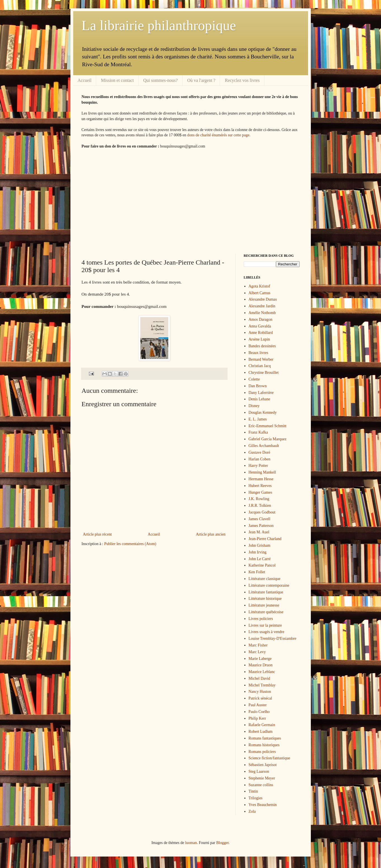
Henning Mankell (262, 472)
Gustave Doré (259, 452)
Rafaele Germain (262, 725)
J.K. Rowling (259, 499)
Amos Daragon (260, 319)
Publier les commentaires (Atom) (130, 544)
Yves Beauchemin (263, 805)
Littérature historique (265, 599)
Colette (254, 379)
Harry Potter (258, 466)
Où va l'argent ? (201, 80)
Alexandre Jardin (262, 306)
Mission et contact (117, 80)
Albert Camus (259, 293)
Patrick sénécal (260, 698)
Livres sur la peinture (265, 625)
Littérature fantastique (266, 592)
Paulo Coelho (259, 712)
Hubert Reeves (260, 486)
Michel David (259, 678)
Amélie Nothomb (262, 313)
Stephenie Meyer (262, 778)
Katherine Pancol (262, 565)
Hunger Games (260, 492)
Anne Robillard (261, 333)
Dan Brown (258, 386)
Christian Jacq (260, 366)
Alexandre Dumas (263, 299)
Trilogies (255, 798)
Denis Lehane (259, 399)
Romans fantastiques (265, 738)
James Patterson (261, 526)
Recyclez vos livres (242, 80)
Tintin (253, 791)
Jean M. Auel (259, 532)
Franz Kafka (258, 432)
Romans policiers (262, 752)
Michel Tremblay (262, 685)
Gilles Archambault (264, 446)
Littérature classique (264, 579)
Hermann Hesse (261, 479)
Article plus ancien (211, 534)
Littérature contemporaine (269, 585)
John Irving (257, 552)
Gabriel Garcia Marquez (268, 439)
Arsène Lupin (259, 339)
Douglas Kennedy (263, 412)
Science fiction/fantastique (269, 758)
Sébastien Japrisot (263, 765)
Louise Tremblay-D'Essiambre (272, 638)
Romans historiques (264, 745)
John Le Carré (260, 559)
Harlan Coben (259, 459)
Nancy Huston (260, 692)
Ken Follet (257, 572)
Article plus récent (97, 534)
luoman (191, 843)
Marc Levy (257, 652)
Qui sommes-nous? (161, 80)
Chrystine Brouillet (264, 373)
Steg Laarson (259, 771)
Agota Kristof (259, 286)
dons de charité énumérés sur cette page (218, 135)
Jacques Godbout (262, 512)
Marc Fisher (258, 645)
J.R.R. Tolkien (260, 506)
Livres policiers (261, 619)
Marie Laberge (260, 659)
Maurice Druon (261, 665)
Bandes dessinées (262, 346)
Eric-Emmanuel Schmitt (268, 426)
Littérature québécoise (266, 612)
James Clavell (259, 519)
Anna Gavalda (260, 326)
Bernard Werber (261, 359)
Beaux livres (258, 353)
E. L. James (258, 419)
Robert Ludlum (261, 732)
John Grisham (259, 545)
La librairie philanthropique (159, 25)
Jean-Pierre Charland (265, 539)
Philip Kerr (257, 718)
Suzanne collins (261, 785)
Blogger (222, 843)
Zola (252, 811)
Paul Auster (258, 705)
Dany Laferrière (261, 393)
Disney (254, 406)
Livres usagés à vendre (266, 632)
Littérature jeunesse (264, 605)
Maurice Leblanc (262, 672)
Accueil (85, 80)
